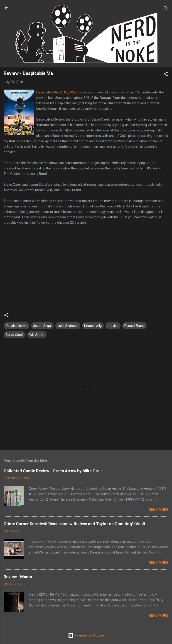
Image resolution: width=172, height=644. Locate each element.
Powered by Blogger (86, 635)
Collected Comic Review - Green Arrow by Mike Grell (53, 471)
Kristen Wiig (93, 326)
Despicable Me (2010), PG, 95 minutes (64, 92)
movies (113, 326)
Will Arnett (37, 335)
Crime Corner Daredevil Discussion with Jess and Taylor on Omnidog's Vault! (75, 524)
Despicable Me (16, 326)
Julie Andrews (68, 326)
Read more (158, 510)
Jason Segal (42, 326)
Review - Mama (18, 577)
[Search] (166, 9)
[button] (166, 75)
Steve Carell (15, 335)
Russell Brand (134, 326)
